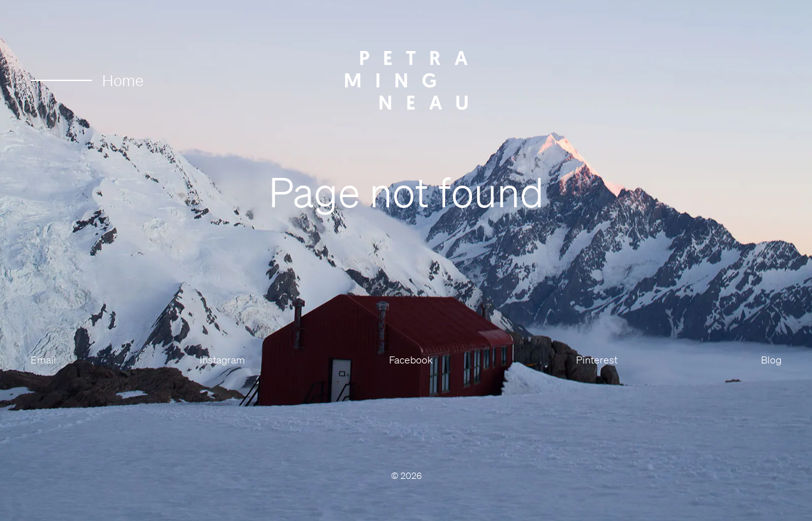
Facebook (411, 360)
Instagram (222, 360)
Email (43, 360)
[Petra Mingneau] (406, 80)
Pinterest (597, 360)
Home (87, 80)
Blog (771, 360)
